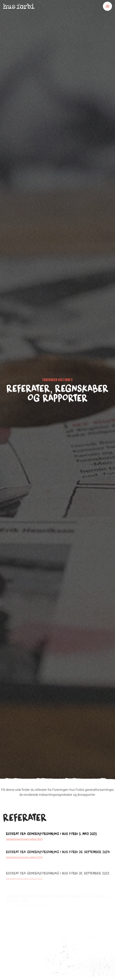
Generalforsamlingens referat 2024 (24, 869)
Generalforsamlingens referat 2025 (24, 845)
